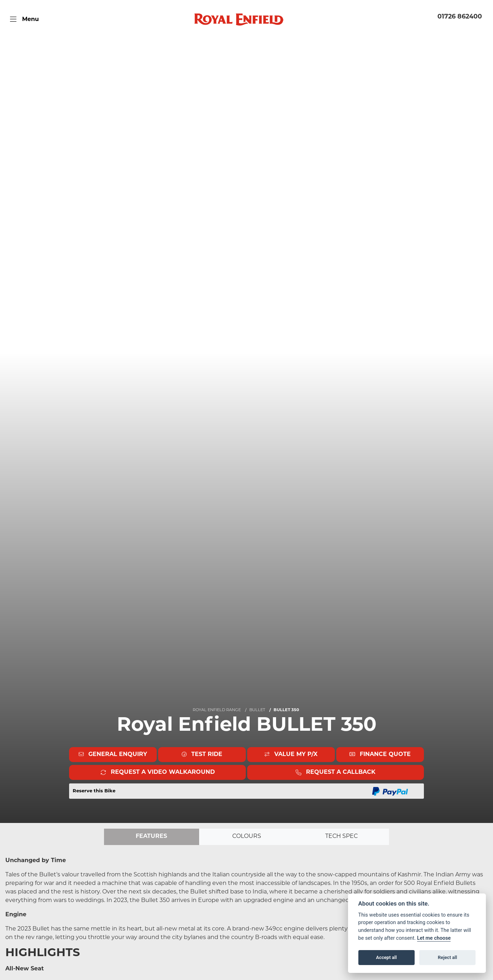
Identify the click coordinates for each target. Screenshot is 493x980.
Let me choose (434, 938)
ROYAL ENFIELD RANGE (217, 710)
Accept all (386, 957)
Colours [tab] (246, 837)
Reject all (447, 957)
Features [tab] (151, 837)
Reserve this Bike (94, 791)
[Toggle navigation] (24, 20)
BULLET (257, 710)
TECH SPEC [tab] (341, 837)
